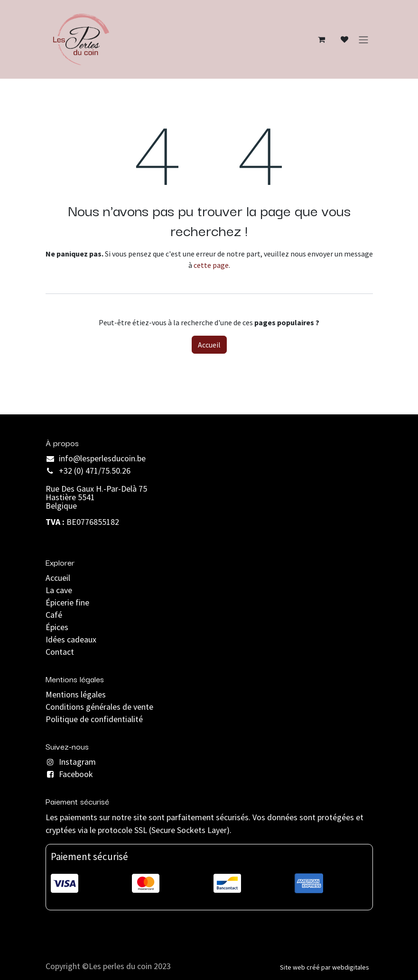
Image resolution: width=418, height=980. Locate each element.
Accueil (209, 345)
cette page (211, 265)
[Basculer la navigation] (363, 39)
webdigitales (351, 967)
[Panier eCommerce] (322, 39)
